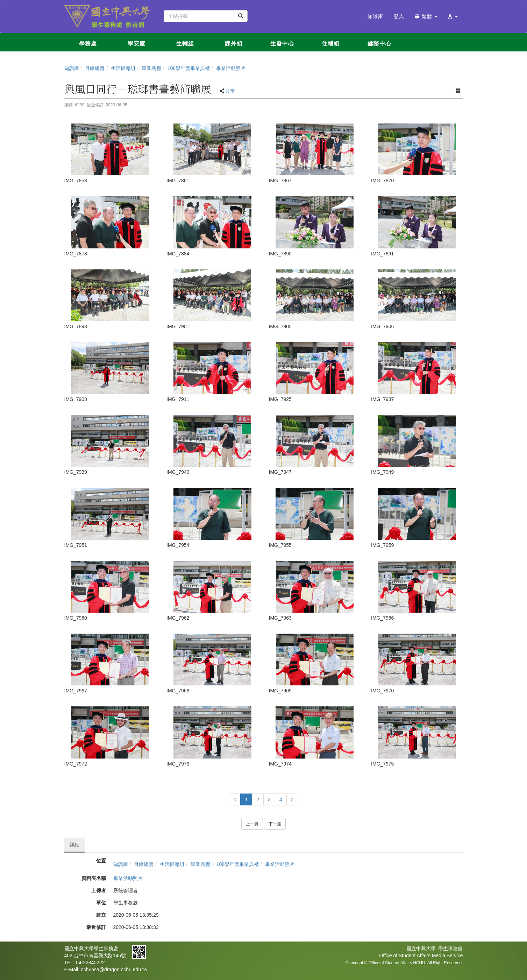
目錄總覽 (95, 68)
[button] (453, 16)
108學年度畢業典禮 (189, 68)
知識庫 (72, 68)
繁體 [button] (426, 16)
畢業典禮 (151, 68)
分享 (230, 91)
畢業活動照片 (231, 68)
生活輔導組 (123, 68)
